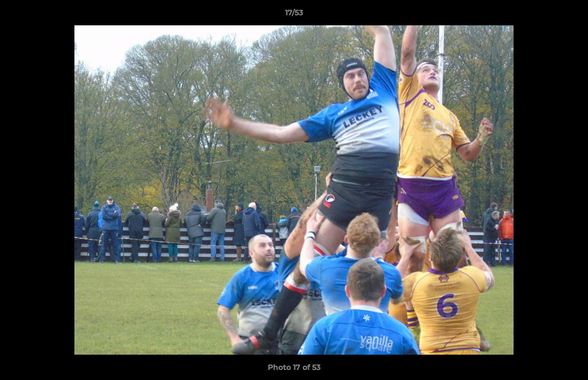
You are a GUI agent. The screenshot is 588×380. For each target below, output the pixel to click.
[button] (569, 15)
